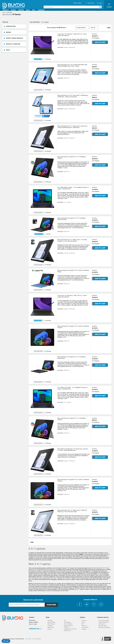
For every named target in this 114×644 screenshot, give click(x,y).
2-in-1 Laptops (67, 202)
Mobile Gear (51, 627)
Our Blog (84, 629)
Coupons (21, 10)
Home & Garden (68, 624)
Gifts (34, 10)
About (83, 622)
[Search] (73, 7)
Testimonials (85, 627)
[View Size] (94, 28)
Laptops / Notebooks (69, 47)
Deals (28, 10)
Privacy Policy (28, 639)
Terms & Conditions (37, 639)
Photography (67, 622)
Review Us (84, 626)
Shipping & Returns (104, 622)
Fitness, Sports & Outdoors (68, 626)
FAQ (83, 624)
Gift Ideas (50, 620)
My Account (102, 624)
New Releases (51, 624)
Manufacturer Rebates (104, 627)
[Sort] (82, 28)
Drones (49, 629)
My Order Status (103, 626)
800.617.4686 (33, 624)
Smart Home (67, 631)
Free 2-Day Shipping (104, 620)
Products (5, 10)
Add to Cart (100, 42)
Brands (13, 10)
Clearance (41, 10)
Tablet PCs (67, 78)
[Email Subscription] (27, 605)
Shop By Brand (51, 622)
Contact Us (34, 629)
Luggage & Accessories (70, 629)
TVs (65, 620)
